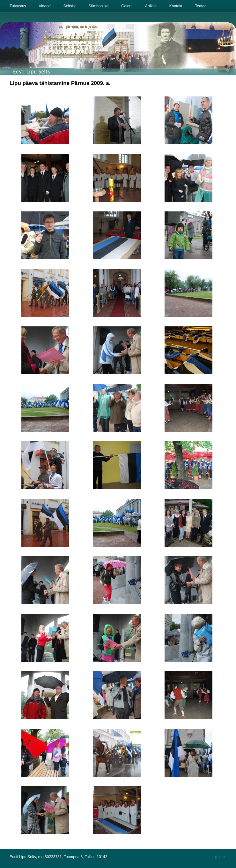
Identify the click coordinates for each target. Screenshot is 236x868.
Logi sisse (218, 857)
